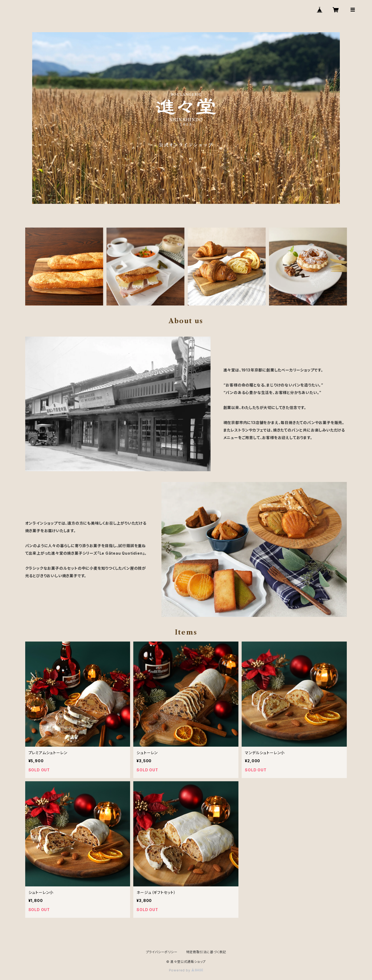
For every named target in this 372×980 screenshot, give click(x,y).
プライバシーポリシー (162, 952)
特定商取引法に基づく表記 (206, 952)
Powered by (186, 970)
